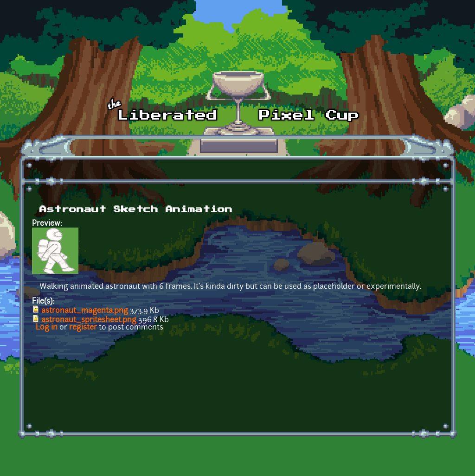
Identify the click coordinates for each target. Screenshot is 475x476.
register (83, 328)
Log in (47, 328)
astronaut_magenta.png (85, 311)
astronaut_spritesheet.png (89, 320)
